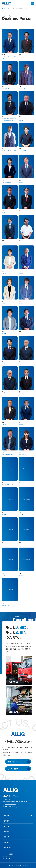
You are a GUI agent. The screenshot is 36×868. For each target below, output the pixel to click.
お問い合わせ (19, 762)
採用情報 (6, 821)
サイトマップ (6, 859)
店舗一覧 (18, 837)
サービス (18, 826)
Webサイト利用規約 (8, 854)
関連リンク (18, 847)
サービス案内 (12, 9)
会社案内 (18, 816)
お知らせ (18, 842)
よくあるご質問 (19, 769)
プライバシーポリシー (9, 856)
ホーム (4, 9)
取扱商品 (6, 831)
